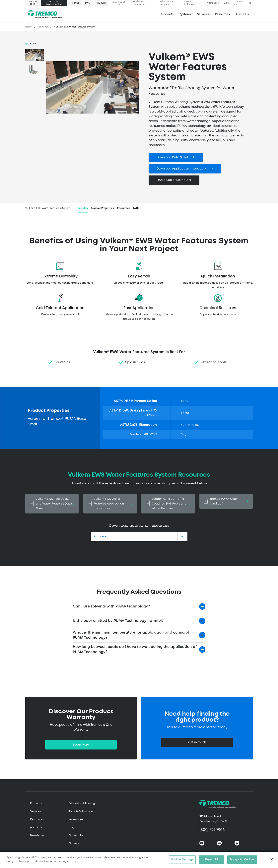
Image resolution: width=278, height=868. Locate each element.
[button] (250, 3)
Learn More (81, 745)
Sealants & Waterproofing (54, 3)
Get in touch (197, 742)
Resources (222, 14)
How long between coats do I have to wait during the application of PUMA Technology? (135, 650)
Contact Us (239, 3)
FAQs (136, 208)
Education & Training (167, 3)
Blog (226, 3)
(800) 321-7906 (212, 830)
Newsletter (37, 835)
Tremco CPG (33, 3)
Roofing (75, 3)
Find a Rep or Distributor (140, 3)
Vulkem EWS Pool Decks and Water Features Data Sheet (52, 504)
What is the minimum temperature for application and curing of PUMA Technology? (131, 635)
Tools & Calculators (190, 3)
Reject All (212, 861)
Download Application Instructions (182, 169)
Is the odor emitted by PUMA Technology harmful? (118, 621)
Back (33, 44)
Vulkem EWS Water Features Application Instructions (110, 504)
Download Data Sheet (173, 157)
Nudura (102, 3)
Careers (74, 843)
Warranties (213, 3)
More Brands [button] (119, 2)
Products (167, 14)
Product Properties (102, 208)
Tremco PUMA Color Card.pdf (226, 501)
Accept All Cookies (242, 861)
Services (35, 812)
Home (29, 27)
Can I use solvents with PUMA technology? (111, 606)
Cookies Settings (182, 861)
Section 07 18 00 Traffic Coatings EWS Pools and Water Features (168, 504)
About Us (242, 14)
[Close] (272, 860)
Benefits (83, 208)
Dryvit (88, 3)
